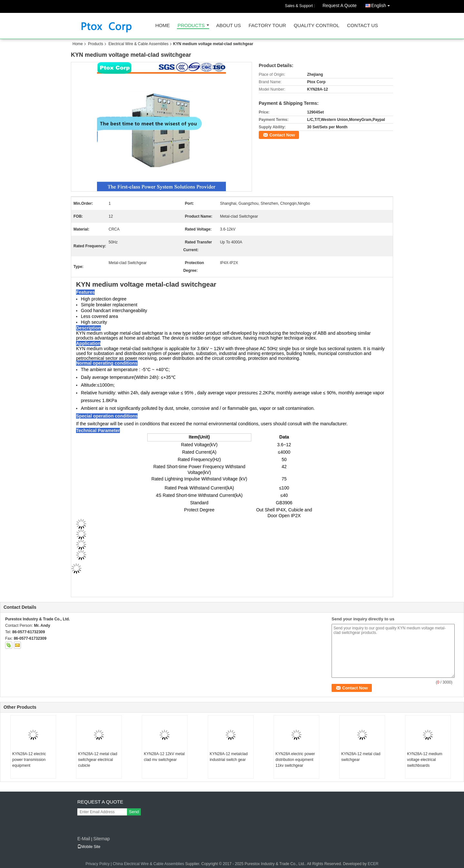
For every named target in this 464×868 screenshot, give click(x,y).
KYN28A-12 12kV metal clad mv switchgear (164, 757)
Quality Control (317, 26)
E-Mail (84, 839)
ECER (373, 864)
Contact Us (362, 26)
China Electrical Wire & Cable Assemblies (148, 864)
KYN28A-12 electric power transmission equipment (29, 760)
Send (134, 812)
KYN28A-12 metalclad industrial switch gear (229, 757)
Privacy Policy (97, 864)
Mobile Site (89, 847)
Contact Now (282, 135)
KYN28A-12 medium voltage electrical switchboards (425, 760)
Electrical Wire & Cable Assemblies (138, 44)
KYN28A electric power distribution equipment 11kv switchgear (295, 760)
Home (163, 26)
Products (191, 26)
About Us (228, 26)
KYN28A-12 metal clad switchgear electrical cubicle (97, 760)
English (382, 4)
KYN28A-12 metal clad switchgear (361, 757)
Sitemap (101, 839)
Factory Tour (267, 26)
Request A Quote (340, 5)
